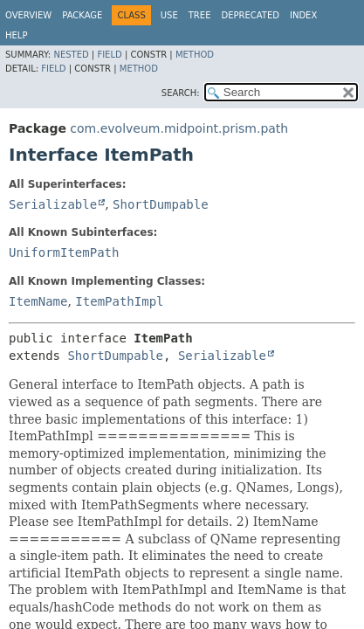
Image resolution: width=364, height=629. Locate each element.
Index (303, 15)
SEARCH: (181, 93)
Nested (71, 55)
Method (195, 55)
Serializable (53, 204)
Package (82, 15)
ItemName (38, 301)
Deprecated (250, 15)
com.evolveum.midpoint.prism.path (179, 128)
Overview (28, 15)
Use (169, 15)
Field (109, 55)
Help (16, 35)
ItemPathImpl (119, 301)
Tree (200, 15)
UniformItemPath (64, 252)
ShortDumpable (161, 204)
